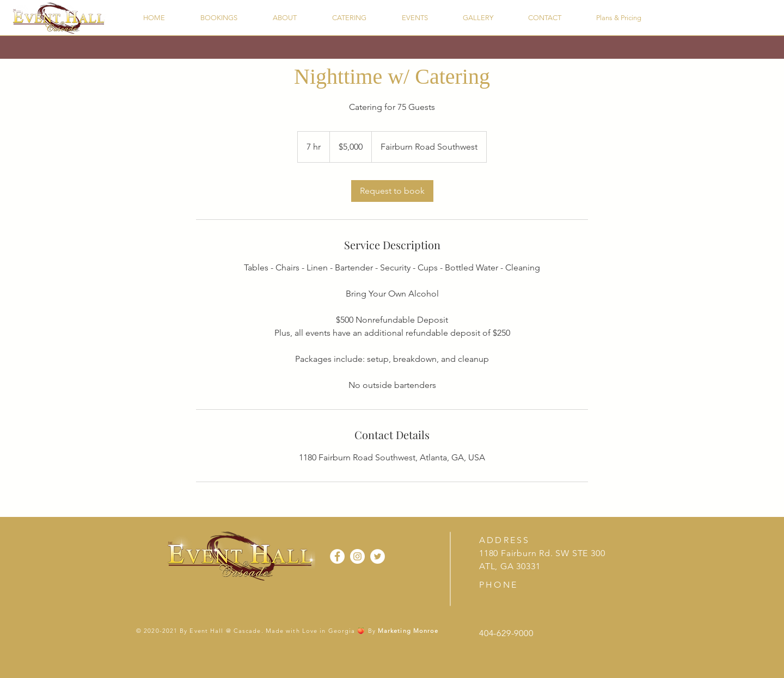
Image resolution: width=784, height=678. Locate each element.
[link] (392, 191)
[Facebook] (337, 556)
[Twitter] (378, 556)
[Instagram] (357, 556)
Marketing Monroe (408, 631)
